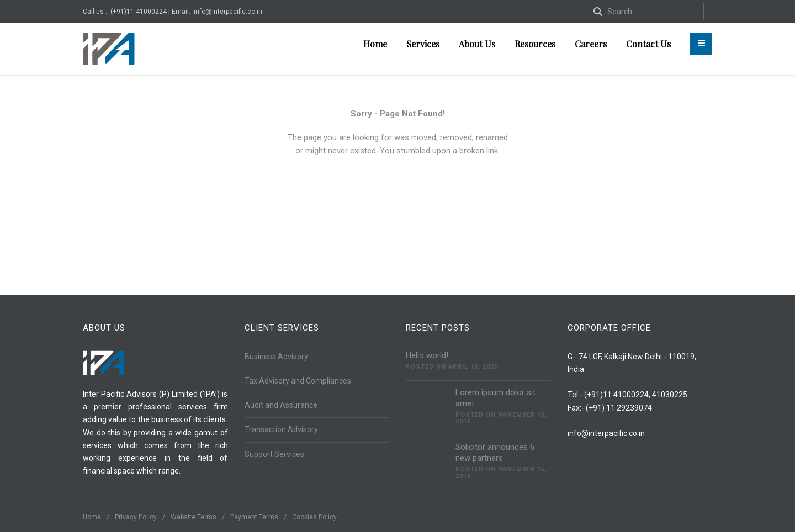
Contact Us (648, 44)
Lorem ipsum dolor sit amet (495, 398)
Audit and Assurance (281, 405)
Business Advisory (276, 357)
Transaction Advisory (281, 429)
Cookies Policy (314, 517)
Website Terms (194, 517)
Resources (535, 44)
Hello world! (427, 355)
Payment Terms (254, 517)
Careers (591, 44)
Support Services (274, 454)
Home (375, 44)
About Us (477, 44)
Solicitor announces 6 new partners (495, 453)
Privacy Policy (136, 517)
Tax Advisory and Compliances (298, 381)
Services (423, 44)
